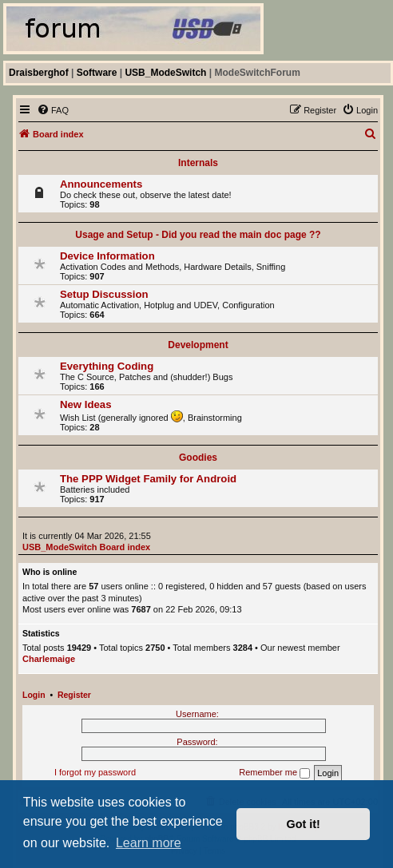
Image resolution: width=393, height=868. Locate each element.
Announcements (101, 184)
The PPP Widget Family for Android (148, 479)
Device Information (107, 256)
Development (198, 345)
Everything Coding (107, 366)
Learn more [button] (149, 843)
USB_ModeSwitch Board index (86, 547)
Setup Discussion (104, 294)
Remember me (274, 773)
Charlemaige (49, 659)
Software (97, 73)
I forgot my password (95, 772)
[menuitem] (53, 110)
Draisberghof (39, 73)
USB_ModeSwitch (165, 73)
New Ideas (86, 404)
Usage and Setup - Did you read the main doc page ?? (198, 235)
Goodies (198, 458)
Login (34, 695)
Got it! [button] (304, 824)
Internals (198, 163)
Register (74, 695)
